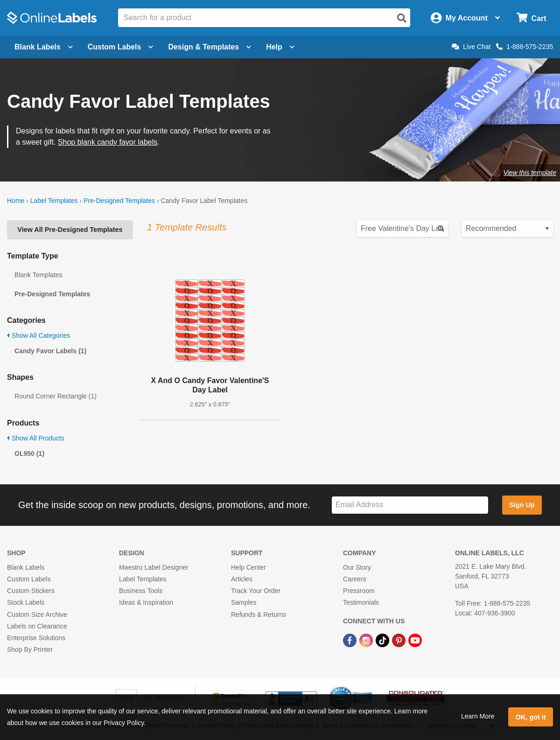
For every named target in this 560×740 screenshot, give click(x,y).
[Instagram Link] (367, 640)
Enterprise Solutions (36, 638)
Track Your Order (256, 591)
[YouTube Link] (415, 640)
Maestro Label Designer (154, 567)
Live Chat (471, 47)
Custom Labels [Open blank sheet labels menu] (121, 47)
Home (16, 201)
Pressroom (359, 591)
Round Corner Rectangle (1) (56, 396)
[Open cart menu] (531, 18)
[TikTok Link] (383, 640)
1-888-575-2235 (525, 47)
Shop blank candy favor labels (108, 142)
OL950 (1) (29, 454)
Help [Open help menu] (280, 47)
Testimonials (361, 602)
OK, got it (531, 717)
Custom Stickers (31, 591)
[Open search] (402, 18)
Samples (244, 602)
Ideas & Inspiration (146, 602)
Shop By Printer (30, 649)
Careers (355, 579)
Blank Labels (26, 567)
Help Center (248, 567)
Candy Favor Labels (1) (50, 351)
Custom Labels (29, 579)
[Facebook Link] (351, 640)
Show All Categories (38, 335)
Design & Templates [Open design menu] (210, 47)
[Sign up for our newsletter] (410, 505)
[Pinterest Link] (400, 640)
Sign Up (522, 505)
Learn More (478, 716)
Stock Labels (26, 602)
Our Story (357, 567)
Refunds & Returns (259, 614)
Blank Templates (38, 275)
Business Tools (141, 591)
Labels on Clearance (37, 626)
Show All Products (36, 438)
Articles (242, 579)
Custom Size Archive (37, 614)
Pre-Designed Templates (119, 201)
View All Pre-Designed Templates (70, 230)
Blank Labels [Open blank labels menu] (44, 47)
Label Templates (54, 201)
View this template (530, 173)
